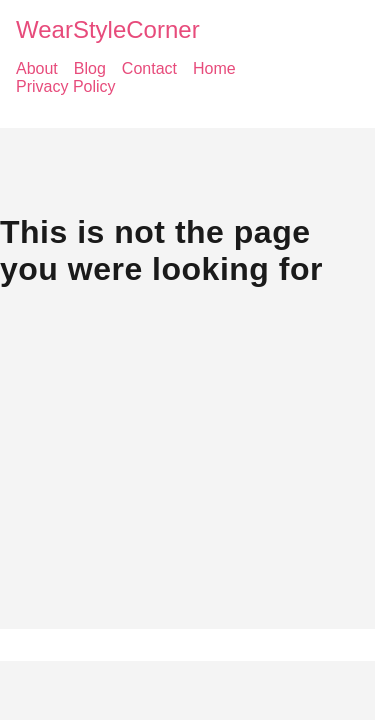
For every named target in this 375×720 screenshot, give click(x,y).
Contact (149, 68)
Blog (90, 68)
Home (214, 68)
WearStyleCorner (108, 29)
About (37, 68)
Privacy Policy (66, 86)
